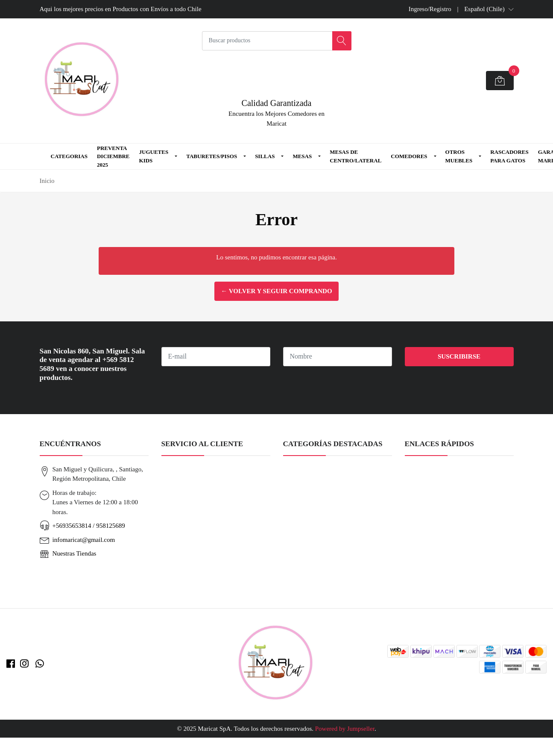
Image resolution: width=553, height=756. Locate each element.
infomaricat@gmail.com (84, 540)
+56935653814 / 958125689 (89, 526)
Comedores (409, 156)
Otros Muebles (459, 156)
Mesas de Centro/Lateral (355, 156)
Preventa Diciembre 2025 (113, 156)
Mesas (302, 156)
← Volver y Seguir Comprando (276, 291)
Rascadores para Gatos (509, 156)
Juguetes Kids (154, 156)
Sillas (265, 156)
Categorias (69, 156)
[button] (489, 9)
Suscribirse (459, 356)
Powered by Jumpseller (345, 729)
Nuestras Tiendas (75, 553)
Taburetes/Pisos (212, 156)
